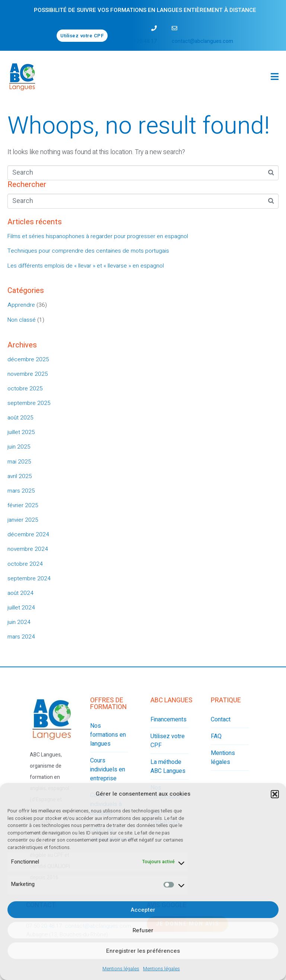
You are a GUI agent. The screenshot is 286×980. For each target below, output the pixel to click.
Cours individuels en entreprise (108, 770)
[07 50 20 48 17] (154, 28)
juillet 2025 (21, 432)
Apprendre (21, 305)
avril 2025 (20, 476)
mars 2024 (21, 637)
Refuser (143, 930)
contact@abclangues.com (202, 41)
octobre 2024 (25, 564)
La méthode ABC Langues (168, 767)
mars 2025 (21, 491)
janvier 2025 (23, 520)
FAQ (216, 736)
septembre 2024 (29, 578)
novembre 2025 (28, 374)
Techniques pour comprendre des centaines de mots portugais (88, 251)
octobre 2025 (25, 388)
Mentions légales (121, 969)
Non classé (22, 320)
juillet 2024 (21, 608)
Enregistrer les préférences (143, 951)
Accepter (143, 910)
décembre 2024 (28, 534)
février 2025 (23, 505)
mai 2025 (19, 462)
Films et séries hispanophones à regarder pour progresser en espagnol (98, 236)
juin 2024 (19, 622)
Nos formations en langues (108, 735)
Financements (169, 720)
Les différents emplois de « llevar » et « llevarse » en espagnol (86, 266)
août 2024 (20, 593)
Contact (221, 720)
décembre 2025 (28, 359)
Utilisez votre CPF (168, 741)
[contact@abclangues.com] (174, 28)
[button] (275, 794)
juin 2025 (19, 447)
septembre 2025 (29, 403)
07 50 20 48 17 (140, 41)
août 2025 (20, 418)
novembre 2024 (28, 549)
